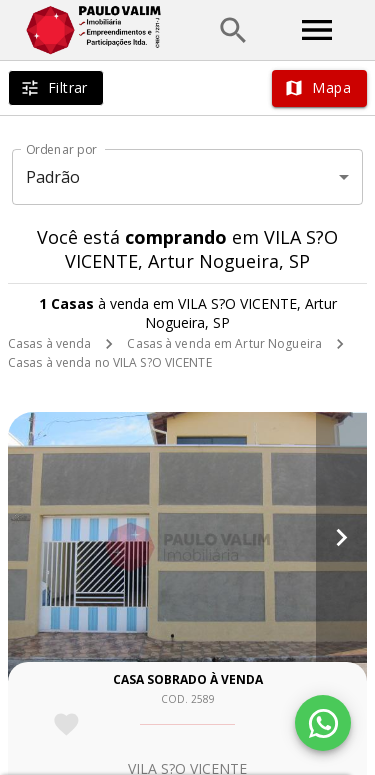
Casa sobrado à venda (188, 679)
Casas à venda (49, 343)
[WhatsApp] (323, 723)
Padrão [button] (53, 177)
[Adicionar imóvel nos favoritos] (66, 724)
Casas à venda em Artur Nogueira (224, 343)
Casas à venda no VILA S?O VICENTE (110, 362)
